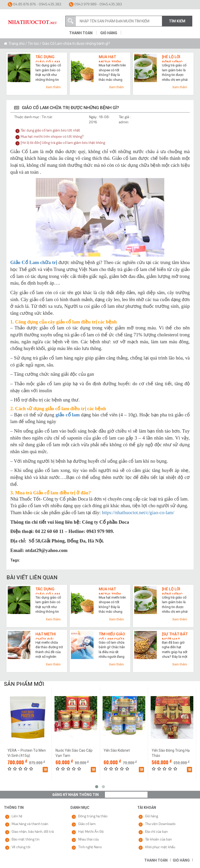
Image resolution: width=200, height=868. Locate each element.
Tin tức (33, 43)
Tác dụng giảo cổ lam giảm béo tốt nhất (49, 58)
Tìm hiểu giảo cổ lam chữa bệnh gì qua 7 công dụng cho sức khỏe (112, 636)
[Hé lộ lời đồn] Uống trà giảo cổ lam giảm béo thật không (176, 58)
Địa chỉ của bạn (156, 832)
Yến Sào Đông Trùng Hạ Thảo (171, 753)
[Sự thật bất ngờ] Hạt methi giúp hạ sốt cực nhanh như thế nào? (175, 636)
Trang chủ (17, 43)
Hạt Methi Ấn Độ (91, 832)
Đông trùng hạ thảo (93, 816)
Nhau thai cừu (88, 840)
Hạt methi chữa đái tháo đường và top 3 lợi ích (48, 636)
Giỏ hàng (109, 33)
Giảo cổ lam (87, 824)
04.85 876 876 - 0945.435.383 (34, 4)
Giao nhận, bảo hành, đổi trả (33, 832)
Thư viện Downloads (160, 824)
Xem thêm (53, 87)
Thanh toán (81, 33)
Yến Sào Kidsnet (117, 750)
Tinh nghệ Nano (90, 847)
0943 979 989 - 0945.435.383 (95, 4)
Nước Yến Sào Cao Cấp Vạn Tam (74, 753)
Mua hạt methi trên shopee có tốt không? (111, 58)
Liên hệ (17, 816)
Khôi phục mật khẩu (160, 847)
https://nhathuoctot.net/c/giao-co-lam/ (138, 512)
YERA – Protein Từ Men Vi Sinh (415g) (27, 753)
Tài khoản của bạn (158, 840)
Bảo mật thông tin (26, 840)
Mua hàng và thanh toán (30, 824)
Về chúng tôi (21, 847)
